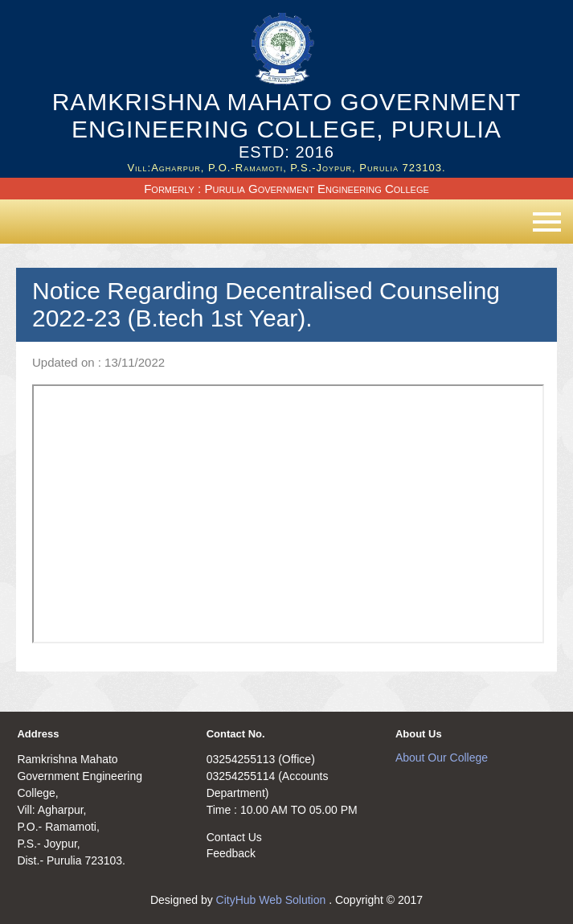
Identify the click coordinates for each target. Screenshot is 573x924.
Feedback (231, 853)
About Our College (442, 758)
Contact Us (234, 837)
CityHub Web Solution (273, 900)
